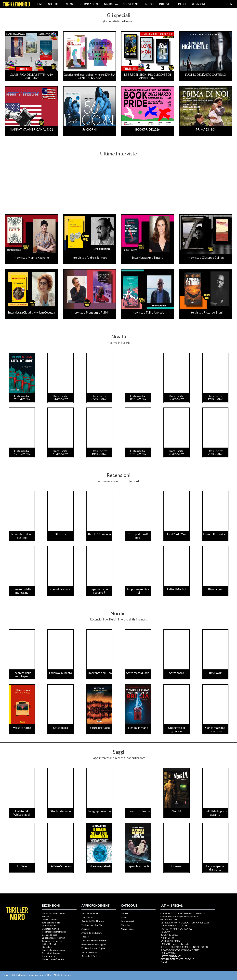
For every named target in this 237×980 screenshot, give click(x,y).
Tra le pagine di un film (92, 925)
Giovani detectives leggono (94, 944)
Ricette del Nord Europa (93, 921)
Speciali (85, 937)
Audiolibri (86, 929)
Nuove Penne (131, 4)
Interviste (166, 4)
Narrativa (111, 4)
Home (39, 4)
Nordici (53, 4)
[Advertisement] (118, 189)
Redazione (198, 4)
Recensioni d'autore (91, 956)
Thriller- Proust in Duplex (93, 948)
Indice (182, 4)
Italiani (69, 4)
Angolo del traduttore (92, 933)
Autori (150, 4)
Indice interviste (89, 952)
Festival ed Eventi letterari (94, 941)
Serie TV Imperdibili (91, 913)
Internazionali (89, 4)
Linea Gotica (87, 917)
